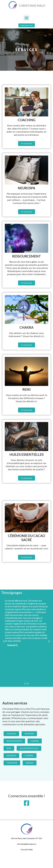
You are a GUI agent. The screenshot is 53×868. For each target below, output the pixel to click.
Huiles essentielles (27, 454)
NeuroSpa (27, 188)
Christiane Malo (32, 6)
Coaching (27, 120)
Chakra (26, 327)
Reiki (26, 389)
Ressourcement (26, 256)
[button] (26, 18)
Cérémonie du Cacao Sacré (26, 538)
